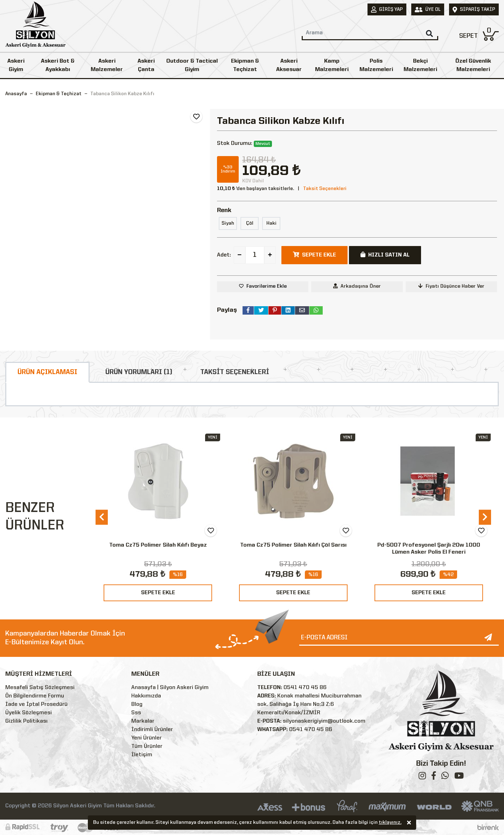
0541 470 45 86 (305, 688)
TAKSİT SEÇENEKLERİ (235, 372)
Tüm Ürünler (147, 746)
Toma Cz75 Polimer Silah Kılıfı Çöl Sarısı (293, 545)
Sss (136, 713)
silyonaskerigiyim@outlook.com (324, 721)
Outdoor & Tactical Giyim (192, 65)
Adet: (224, 255)
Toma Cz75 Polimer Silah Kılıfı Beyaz (158, 545)
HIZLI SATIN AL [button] (385, 255)
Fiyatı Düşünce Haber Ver (451, 286)
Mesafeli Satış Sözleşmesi (40, 688)
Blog (137, 704)
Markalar (143, 721)
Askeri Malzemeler (107, 65)
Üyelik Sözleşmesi (29, 713)
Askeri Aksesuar (289, 65)
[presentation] (102, 517)
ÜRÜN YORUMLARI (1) (139, 372)
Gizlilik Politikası (26, 721)
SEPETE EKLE (158, 593)
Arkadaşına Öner (357, 286)
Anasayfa (16, 94)
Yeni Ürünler (146, 738)
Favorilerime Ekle (267, 286)
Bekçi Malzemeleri (420, 65)
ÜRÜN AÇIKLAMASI (47, 372)
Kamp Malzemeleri (332, 65)
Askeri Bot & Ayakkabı (58, 65)
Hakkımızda (146, 696)
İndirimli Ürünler (152, 730)
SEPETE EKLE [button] (314, 255)
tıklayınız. (390, 823)
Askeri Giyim (16, 65)
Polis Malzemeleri (376, 65)
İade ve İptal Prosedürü (36, 704)
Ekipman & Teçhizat (245, 65)
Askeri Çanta (146, 65)
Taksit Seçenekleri (325, 189)
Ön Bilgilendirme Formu (35, 696)
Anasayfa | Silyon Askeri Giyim (170, 688)
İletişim (142, 755)
